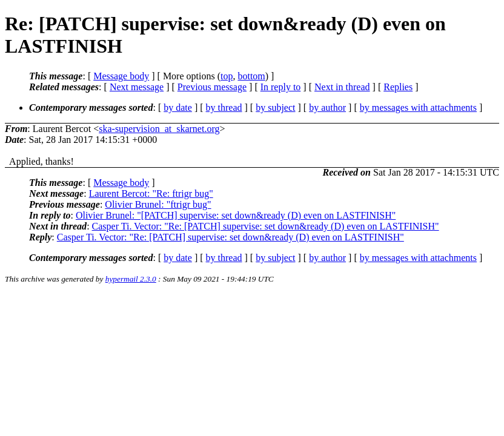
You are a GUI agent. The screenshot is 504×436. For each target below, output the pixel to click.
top (227, 76)
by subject (275, 107)
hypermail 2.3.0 (131, 279)
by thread (224, 107)
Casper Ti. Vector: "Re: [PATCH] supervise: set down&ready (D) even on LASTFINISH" (266, 226)
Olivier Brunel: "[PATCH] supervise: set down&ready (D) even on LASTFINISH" (236, 215)
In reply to (281, 87)
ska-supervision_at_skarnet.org (159, 129)
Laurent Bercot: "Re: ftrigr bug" (151, 193)
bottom (251, 76)
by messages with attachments (418, 107)
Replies (398, 87)
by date (178, 107)
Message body (121, 76)
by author (327, 107)
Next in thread (342, 87)
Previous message (212, 87)
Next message (137, 87)
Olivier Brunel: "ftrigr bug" (158, 204)
